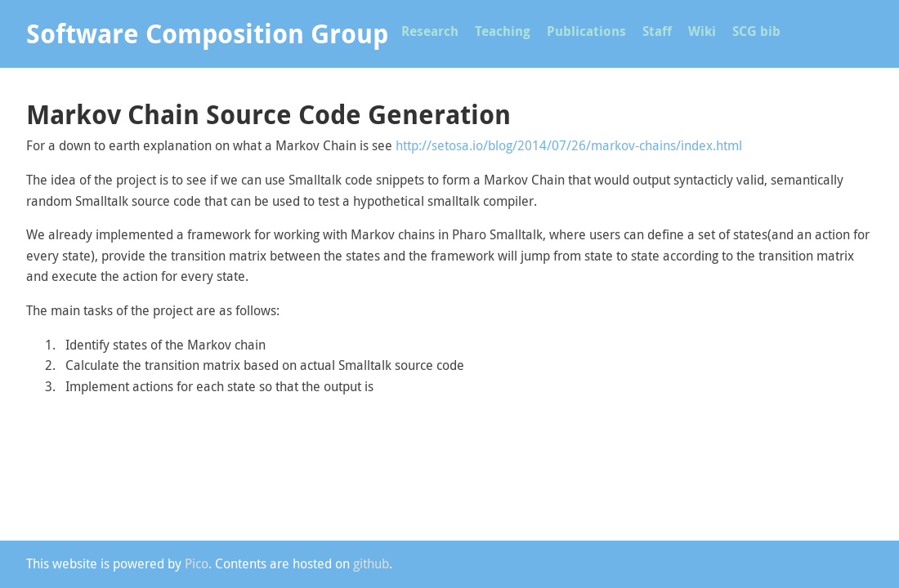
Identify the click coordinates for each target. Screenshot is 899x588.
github (371, 563)
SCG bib (756, 31)
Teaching (503, 31)
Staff (657, 31)
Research (430, 31)
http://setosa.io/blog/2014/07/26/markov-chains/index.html (569, 145)
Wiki (702, 31)
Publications (586, 31)
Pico (197, 563)
